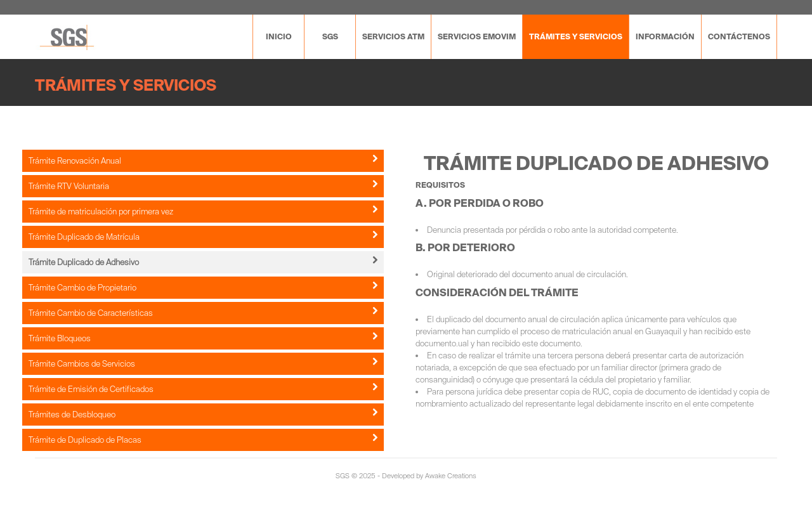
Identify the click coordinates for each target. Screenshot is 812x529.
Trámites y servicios (576, 37)
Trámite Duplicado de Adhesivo (203, 262)
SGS (330, 37)
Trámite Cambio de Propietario (203, 287)
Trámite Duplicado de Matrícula (203, 237)
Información (665, 37)
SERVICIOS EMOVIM (477, 37)
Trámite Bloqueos (203, 338)
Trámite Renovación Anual (203, 160)
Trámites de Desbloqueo (203, 414)
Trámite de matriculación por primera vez (203, 211)
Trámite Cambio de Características (203, 313)
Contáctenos (739, 37)
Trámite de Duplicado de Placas (203, 440)
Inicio (279, 37)
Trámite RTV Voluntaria (203, 186)
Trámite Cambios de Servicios (203, 363)
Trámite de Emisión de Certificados (203, 389)
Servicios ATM (393, 37)
